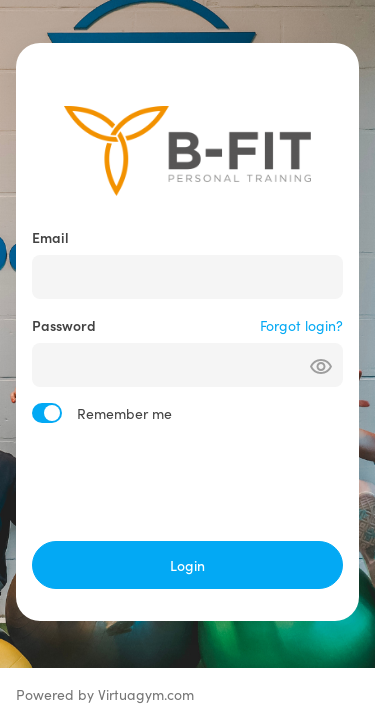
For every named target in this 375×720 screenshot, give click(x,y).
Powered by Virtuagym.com (105, 694)
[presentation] (188, 482)
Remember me (124, 413)
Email (50, 237)
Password (64, 325)
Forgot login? (301, 325)
